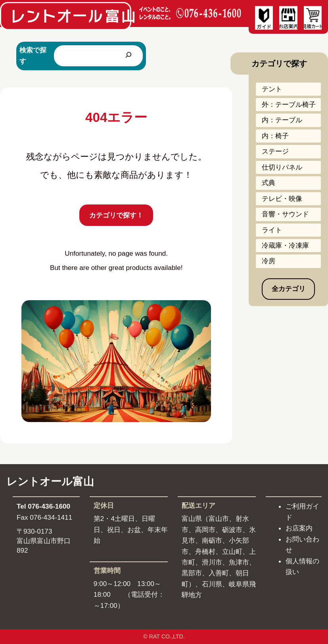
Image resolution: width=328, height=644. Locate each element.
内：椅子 (275, 136)
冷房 (269, 261)
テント (272, 89)
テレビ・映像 (282, 199)
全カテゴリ (289, 289)
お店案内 (299, 528)
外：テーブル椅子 (289, 104)
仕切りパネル (282, 167)
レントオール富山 (50, 481)
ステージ (275, 151)
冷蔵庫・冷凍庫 (285, 245)
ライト (272, 230)
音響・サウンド (285, 214)
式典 (269, 183)
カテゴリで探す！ (116, 215)
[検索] (129, 56)
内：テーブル (282, 120)
